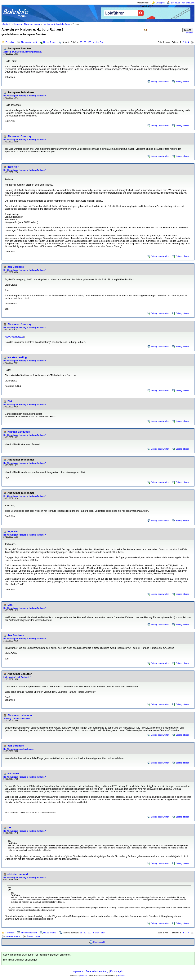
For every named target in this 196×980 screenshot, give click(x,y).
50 (85, 42)
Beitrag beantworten (160, 82)
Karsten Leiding (17, 357)
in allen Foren (99, 42)
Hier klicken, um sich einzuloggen (20, 960)
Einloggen (160, 3)
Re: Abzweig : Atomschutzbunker (19, 749)
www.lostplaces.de (15, 337)
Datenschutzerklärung (97, 971)
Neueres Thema (13, 936)
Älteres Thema (33, 936)
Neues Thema (50, 42)
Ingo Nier (13, 167)
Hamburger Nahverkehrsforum (56, 24)
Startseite (7, 24)
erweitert (189, 33)
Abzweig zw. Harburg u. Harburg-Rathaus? (23, 52)
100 (89, 42)
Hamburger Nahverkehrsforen (27, 24)
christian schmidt (18, 874)
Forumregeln (117, 971)
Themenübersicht (29, 42)
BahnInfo (121, 976)
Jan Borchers (16, 267)
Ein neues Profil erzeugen (183, 3)
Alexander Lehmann (20, 715)
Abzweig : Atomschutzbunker (17, 719)
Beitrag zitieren (183, 82)
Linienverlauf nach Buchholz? (17, 677)
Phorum (84, 976)
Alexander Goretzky (19, 136)
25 (81, 42)
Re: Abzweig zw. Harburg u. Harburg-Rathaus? (25, 96)
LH (9, 828)
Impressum (78, 971)
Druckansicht (99, 942)
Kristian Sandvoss (19, 432)
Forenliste (10, 42)
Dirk (10, 401)
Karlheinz (13, 774)
